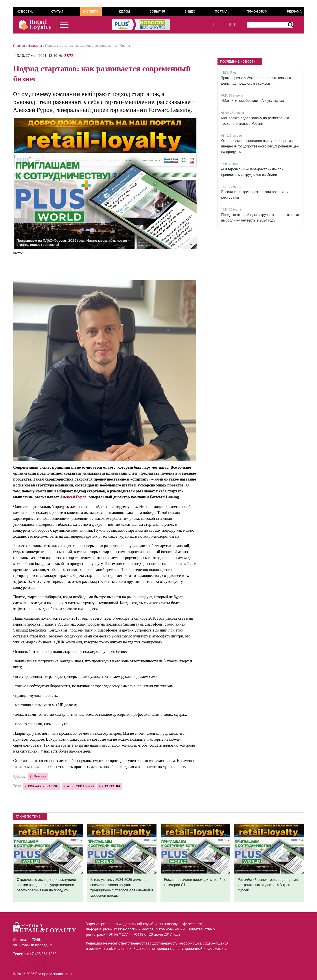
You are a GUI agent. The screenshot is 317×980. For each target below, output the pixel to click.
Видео (190, 11)
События (157, 11)
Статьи (57, 11)
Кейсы (124, 11)
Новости (24, 11)
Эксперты (91, 11)
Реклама (294, 11)
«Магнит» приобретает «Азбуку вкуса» (253, 101)
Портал (221, 11)
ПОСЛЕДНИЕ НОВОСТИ (238, 61)
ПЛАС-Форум (257, 11)
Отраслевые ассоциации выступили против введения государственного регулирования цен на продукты (260, 146)
